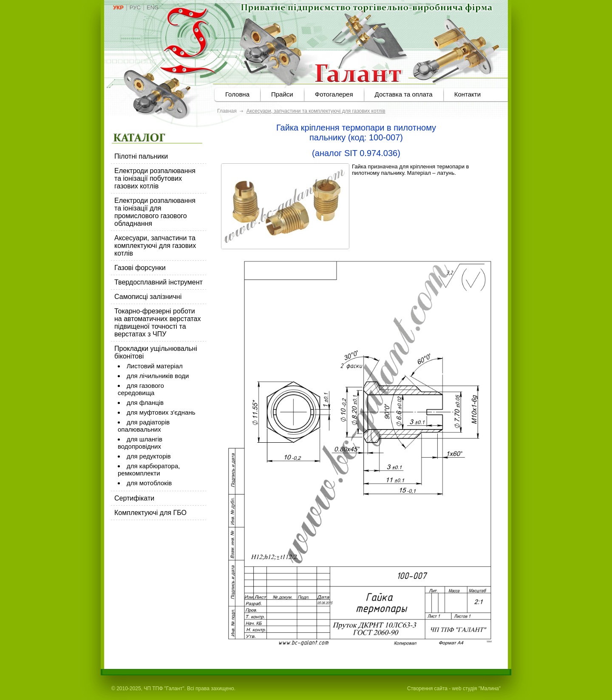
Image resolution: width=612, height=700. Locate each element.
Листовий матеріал (155, 366)
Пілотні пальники (141, 156)
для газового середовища (141, 389)
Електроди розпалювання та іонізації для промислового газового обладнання (155, 212)
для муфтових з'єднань (161, 412)
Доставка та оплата (404, 94)
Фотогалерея (334, 94)
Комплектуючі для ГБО (150, 513)
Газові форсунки (140, 268)
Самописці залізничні (148, 297)
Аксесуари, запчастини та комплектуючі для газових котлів (155, 246)
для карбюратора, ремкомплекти (149, 470)
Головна (237, 94)
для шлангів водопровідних (140, 443)
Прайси (282, 94)
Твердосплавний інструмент (159, 282)
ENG (153, 7)
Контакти (467, 94)
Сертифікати (134, 498)
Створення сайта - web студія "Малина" (454, 689)
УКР (118, 7)
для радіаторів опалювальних (144, 426)
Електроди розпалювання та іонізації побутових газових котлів (155, 178)
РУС (135, 7)
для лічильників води (158, 376)
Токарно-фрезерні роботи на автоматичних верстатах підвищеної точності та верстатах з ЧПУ (158, 323)
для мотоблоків (149, 483)
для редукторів (149, 456)
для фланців (145, 403)
